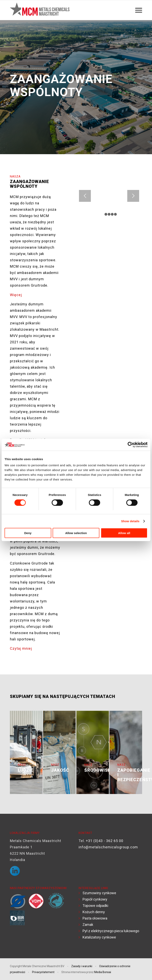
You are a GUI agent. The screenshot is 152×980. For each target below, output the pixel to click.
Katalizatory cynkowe (99, 937)
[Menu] (138, 10)
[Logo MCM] (40, 10)
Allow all (124, 533)
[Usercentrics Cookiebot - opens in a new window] (130, 445)
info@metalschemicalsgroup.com (108, 847)
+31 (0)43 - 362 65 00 (105, 841)
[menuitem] (138, 10)
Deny (28, 533)
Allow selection (76, 533)
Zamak (88, 925)
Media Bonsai (103, 972)
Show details (130, 521)
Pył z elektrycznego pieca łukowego (111, 931)
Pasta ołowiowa (95, 918)
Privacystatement (43, 972)
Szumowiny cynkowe (99, 893)
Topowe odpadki (95, 906)
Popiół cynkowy (95, 899)
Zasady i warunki (82, 966)
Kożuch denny (94, 912)
